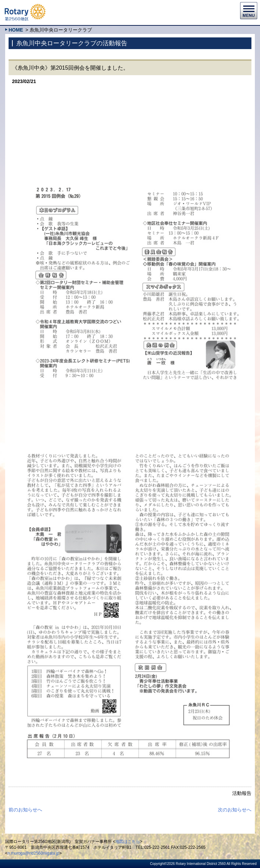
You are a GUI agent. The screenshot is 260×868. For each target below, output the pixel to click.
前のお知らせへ (25, 810)
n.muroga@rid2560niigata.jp (33, 853)
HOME (16, 30)
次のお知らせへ (235, 810)
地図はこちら (128, 842)
